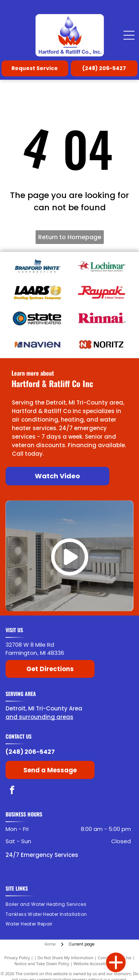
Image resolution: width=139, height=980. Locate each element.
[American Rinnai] (102, 318)
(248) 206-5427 (30, 752)
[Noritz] (102, 344)
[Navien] (38, 344)
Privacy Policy (17, 958)
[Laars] (38, 292)
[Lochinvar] (102, 266)
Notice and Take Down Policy (42, 963)
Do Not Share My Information (65, 958)
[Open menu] (129, 35)
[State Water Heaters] (38, 318)
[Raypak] (102, 292)
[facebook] (12, 791)
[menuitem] (49, 904)
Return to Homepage (70, 237)
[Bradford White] (38, 266)
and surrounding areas (39, 717)
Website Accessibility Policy (99, 963)
